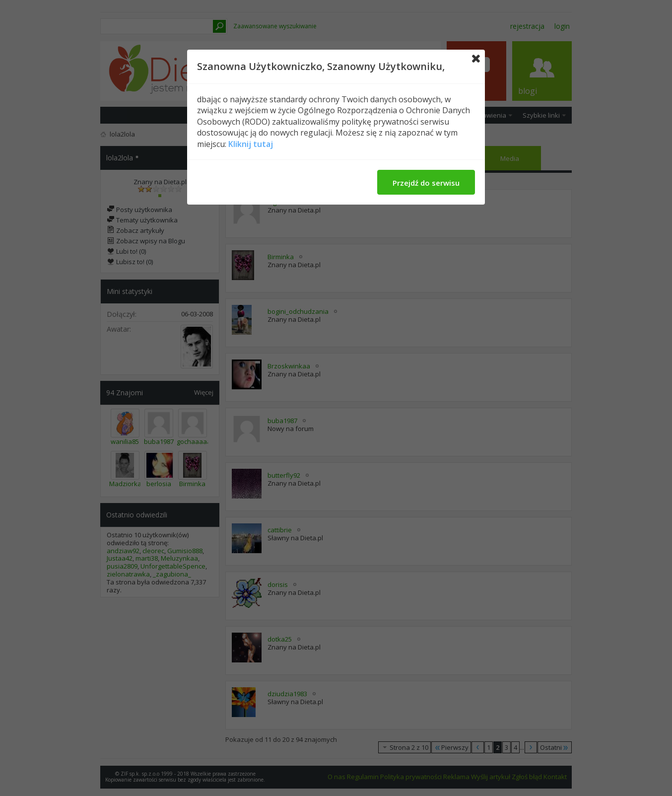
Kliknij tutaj (251, 144)
